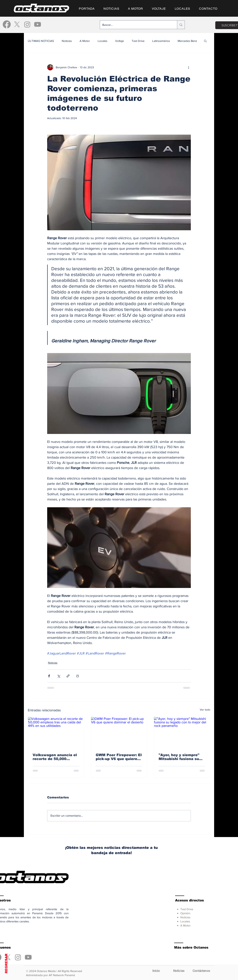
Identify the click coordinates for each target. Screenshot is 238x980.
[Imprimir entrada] (78, 676)
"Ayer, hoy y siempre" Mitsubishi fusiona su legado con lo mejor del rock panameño (181, 757)
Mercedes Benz (187, 41)
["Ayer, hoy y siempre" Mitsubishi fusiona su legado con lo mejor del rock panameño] (182, 733)
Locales (102, 41)
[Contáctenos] (201, 971)
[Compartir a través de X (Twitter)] (59, 676)
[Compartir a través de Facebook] (49, 676)
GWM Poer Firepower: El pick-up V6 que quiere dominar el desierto (119, 757)
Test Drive (138, 41)
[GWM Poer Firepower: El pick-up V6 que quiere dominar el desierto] (119, 733)
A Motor (85, 41)
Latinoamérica (161, 41)
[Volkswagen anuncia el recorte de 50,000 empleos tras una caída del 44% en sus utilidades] (56, 733)
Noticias (67, 41)
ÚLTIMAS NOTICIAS (41, 41)
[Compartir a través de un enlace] (68, 676)
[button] (205, 41)
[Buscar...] (136, 25)
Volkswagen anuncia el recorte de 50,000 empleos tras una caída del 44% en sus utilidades (55, 757)
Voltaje (119, 41)
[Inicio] (156, 971)
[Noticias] (179, 971)
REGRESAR (6, 964)
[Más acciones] (188, 67)
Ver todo (205, 710)
